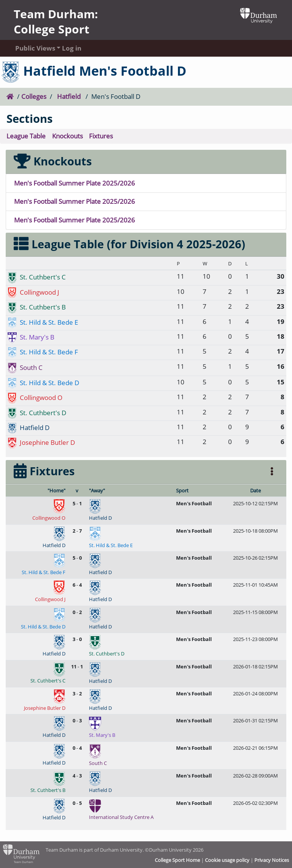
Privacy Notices (272, 860)
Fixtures (101, 136)
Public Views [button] (31, 48)
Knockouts (67, 136)
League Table (26, 136)
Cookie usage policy (227, 860)
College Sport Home (177, 860)
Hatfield (69, 96)
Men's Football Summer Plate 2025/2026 (75, 183)
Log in (72, 48)
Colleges (34, 96)
